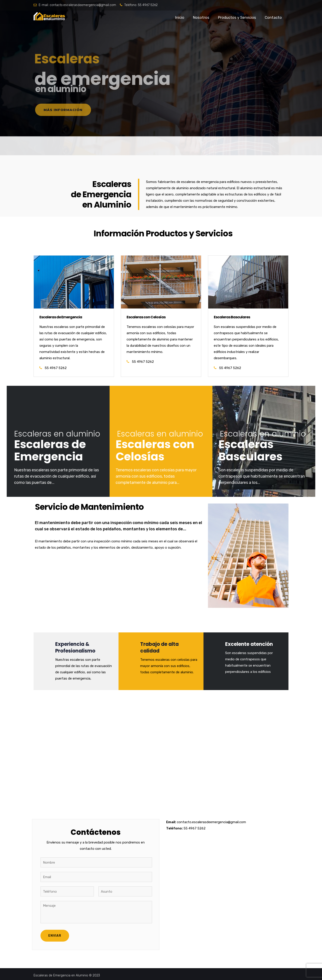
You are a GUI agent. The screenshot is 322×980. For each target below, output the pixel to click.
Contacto (273, 17)
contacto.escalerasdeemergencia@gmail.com (83, 5)
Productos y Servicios (237, 17)
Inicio (180, 17)
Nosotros (201, 17)
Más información (63, 110)
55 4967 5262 (148, 5)
